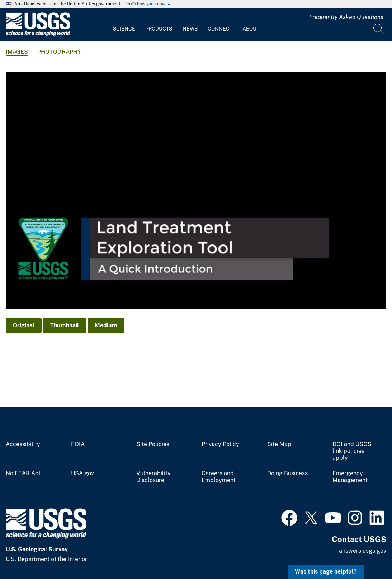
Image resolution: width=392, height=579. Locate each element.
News (190, 29)
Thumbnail (65, 325)
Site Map (279, 444)
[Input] (340, 29)
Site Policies (153, 444)
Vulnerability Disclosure (154, 477)
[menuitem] (124, 24)
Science (124, 29)
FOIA (78, 444)
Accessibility (23, 444)
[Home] (38, 35)
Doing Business (287, 473)
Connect (220, 29)
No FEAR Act (23, 473)
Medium (106, 325)
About (251, 29)
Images (17, 52)
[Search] (379, 29)
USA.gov (82, 473)
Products (159, 29)
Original (24, 325)
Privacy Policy (220, 444)
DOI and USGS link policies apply (352, 451)
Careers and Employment (219, 477)
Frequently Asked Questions (346, 17)
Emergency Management (350, 477)
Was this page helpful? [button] (326, 572)
